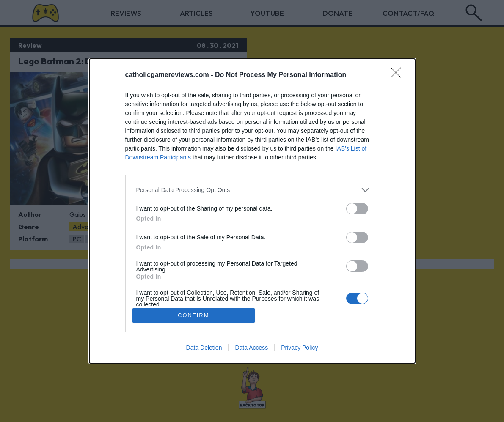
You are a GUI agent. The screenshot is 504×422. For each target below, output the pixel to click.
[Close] (399, 75)
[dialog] (252, 211)
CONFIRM (194, 315)
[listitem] (252, 190)
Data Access (251, 348)
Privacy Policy (299, 348)
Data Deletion (204, 348)
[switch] (357, 208)
